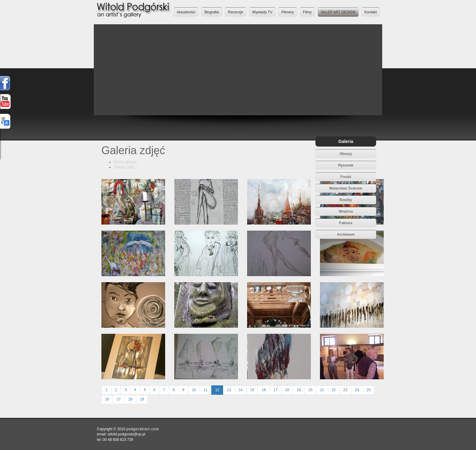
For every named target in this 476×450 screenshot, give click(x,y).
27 (119, 399)
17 (275, 390)
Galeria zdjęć (124, 167)
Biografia (211, 12)
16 (264, 390)
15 (252, 390)
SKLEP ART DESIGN (338, 12)
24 (357, 390)
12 (217, 390)
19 (299, 390)
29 (142, 399)
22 (334, 390)
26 (107, 399)
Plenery (288, 12)
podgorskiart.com (143, 429)
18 (287, 390)
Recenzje (236, 12)
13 (229, 390)
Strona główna (125, 162)
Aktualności (186, 12)
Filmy (307, 12)
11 (206, 390)
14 (241, 390)
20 (310, 390)
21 (322, 390)
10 (194, 390)
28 (130, 399)
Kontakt (371, 12)
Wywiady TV (262, 12)
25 (369, 390)
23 (345, 390)
